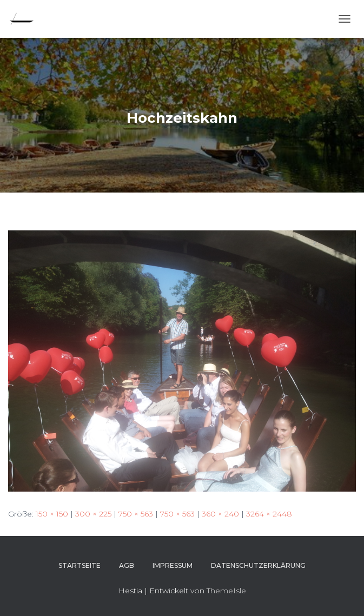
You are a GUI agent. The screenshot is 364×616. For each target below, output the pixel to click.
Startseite (80, 565)
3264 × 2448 (269, 514)
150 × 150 (52, 514)
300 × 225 (93, 514)
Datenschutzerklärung (258, 565)
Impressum (173, 565)
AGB (127, 565)
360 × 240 (220, 514)
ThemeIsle (226, 591)
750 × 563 (136, 514)
